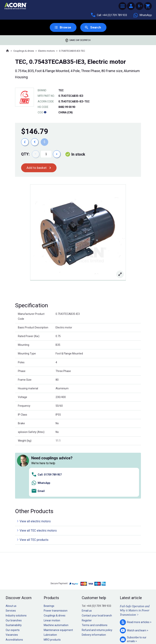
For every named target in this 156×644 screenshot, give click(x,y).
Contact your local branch (97, 563)
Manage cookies (99, 630)
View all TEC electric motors (38, 478)
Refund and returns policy (97, 577)
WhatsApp (142, 15)
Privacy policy (66, 630)
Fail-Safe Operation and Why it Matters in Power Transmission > (135, 557)
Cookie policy (82, 630)
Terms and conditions (95, 572)
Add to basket (37, 168)
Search (96, 27)
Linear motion (52, 567)
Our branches (14, 567)
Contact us (126, 634)
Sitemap (53, 630)
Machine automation (56, 572)
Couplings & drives (24, 51)
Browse (65, 27)
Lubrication (50, 582)
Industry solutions (16, 563)
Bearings (49, 553)
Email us (87, 558)
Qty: (25, 154)
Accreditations (14, 587)
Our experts (13, 577)
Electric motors (46, 51)
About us (11, 553)
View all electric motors (35, 468)
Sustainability (14, 572)
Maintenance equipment (58, 577)
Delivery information (94, 582)
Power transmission (56, 558)
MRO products (52, 587)
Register (87, 567)
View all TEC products (34, 487)
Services (11, 558)
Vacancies (12, 582)
